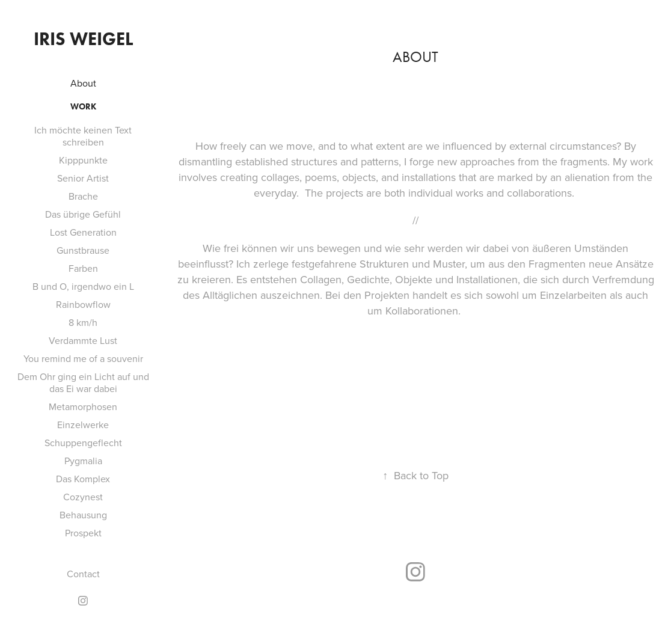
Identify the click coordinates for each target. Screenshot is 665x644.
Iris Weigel (83, 39)
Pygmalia (83, 461)
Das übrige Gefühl (83, 214)
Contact (83, 574)
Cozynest (83, 497)
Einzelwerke (83, 425)
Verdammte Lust (83, 340)
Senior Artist (83, 178)
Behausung (83, 515)
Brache (83, 196)
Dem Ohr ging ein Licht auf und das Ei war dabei (83, 382)
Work (83, 107)
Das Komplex (83, 479)
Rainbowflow (83, 304)
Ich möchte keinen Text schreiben (83, 136)
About (83, 83)
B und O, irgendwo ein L (83, 286)
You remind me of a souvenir (83, 358)
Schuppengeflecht (83, 443)
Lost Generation (83, 232)
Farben (83, 268)
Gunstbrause (83, 250)
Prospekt (83, 533)
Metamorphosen (83, 406)
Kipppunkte (83, 160)
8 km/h (83, 322)
